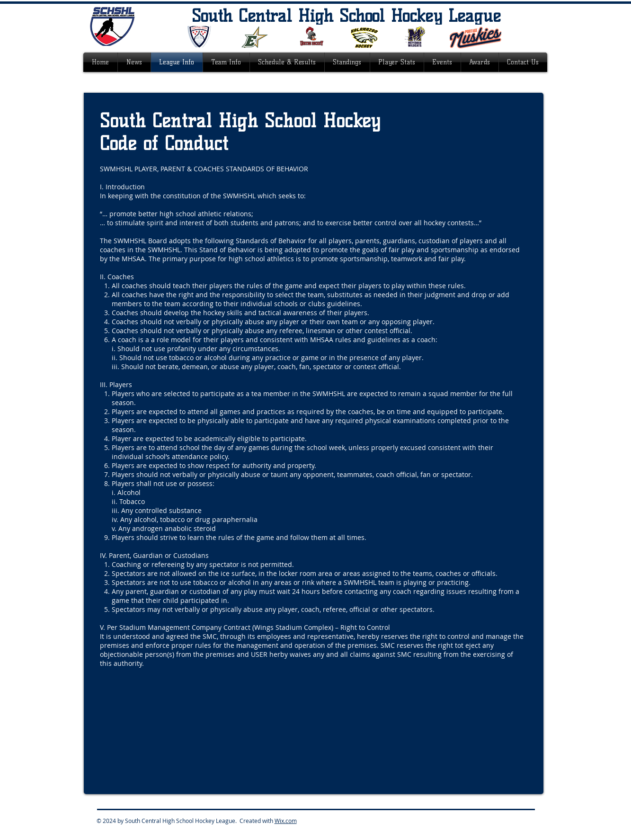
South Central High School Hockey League (346, 16)
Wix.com (286, 821)
